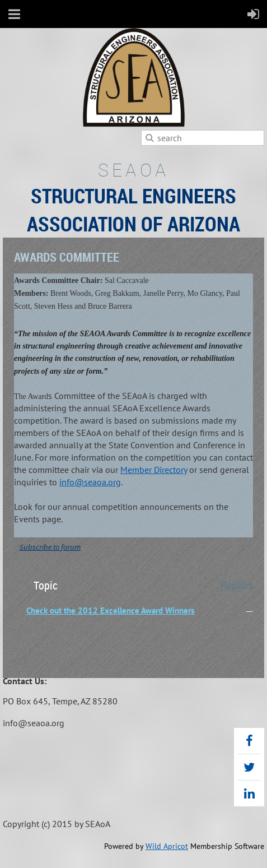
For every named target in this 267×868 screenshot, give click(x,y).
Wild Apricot (167, 846)
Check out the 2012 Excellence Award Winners (110, 611)
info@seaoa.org (90, 482)
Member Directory (154, 470)
